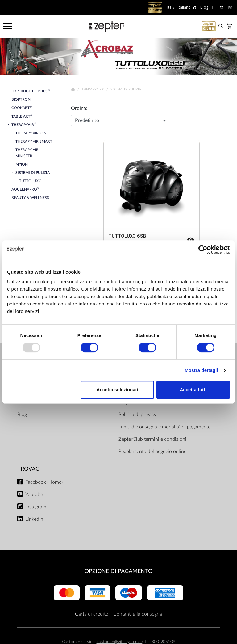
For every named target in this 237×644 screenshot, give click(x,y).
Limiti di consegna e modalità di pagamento (165, 427)
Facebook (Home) (44, 482)
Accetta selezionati (117, 390)
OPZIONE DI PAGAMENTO (118, 571)
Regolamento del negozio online (152, 452)
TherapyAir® (93, 89)
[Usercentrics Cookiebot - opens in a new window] (203, 250)
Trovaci (29, 469)
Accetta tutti (193, 390)
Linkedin (34, 519)
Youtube (34, 495)
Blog (22, 415)
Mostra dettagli (201, 370)
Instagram (36, 507)
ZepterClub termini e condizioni (152, 439)
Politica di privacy (137, 415)
